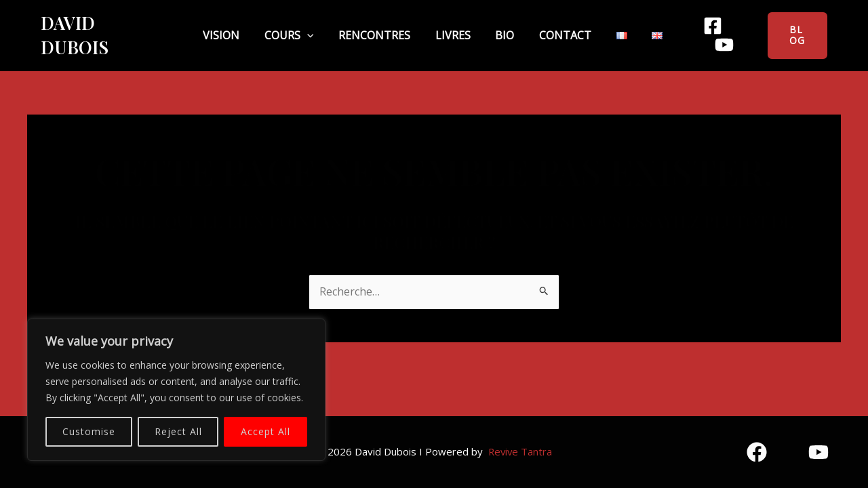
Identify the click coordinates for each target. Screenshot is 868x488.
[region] (176, 390)
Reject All (178, 431)
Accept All (265, 431)
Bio (494, 26)
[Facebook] (690, 27)
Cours (312, 26)
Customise (89, 431)
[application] (330, 27)
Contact (543, 26)
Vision (255, 26)
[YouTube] (732, 27)
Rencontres (386, 26)
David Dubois (104, 27)
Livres (453, 26)
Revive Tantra (520, 451)
